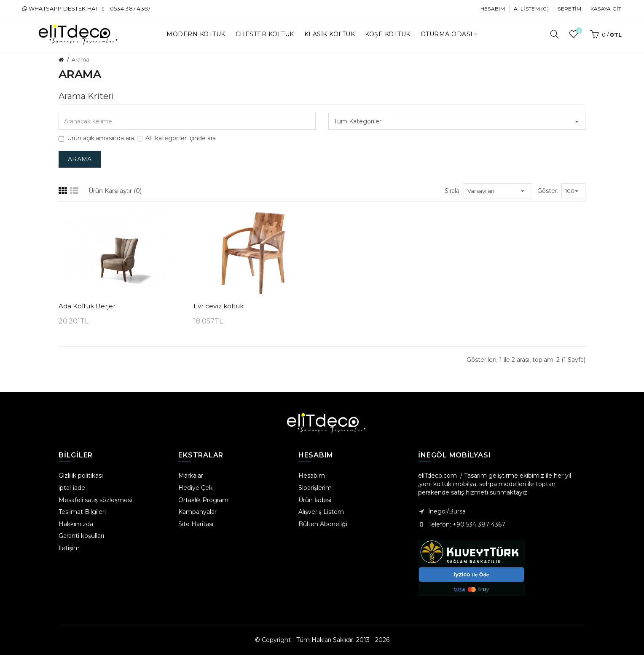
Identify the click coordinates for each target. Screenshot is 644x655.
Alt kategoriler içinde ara (176, 138)
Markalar (191, 476)
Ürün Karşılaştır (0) (115, 191)
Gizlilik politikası (81, 476)
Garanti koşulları (81, 536)
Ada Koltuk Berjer (87, 306)
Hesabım (493, 9)
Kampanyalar (197, 512)
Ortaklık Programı (204, 500)
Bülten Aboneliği (323, 524)
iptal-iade (72, 488)
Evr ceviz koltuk (219, 306)
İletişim (69, 548)
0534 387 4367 (130, 8)
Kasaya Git (606, 9)
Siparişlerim (315, 488)
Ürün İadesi (315, 500)
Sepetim (569, 9)
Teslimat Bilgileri (82, 512)
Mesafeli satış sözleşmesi (95, 500)
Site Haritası (196, 524)
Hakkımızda (76, 524)
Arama (80, 59)
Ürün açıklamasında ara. (97, 138)
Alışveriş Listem (321, 512)
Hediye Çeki (196, 488)
